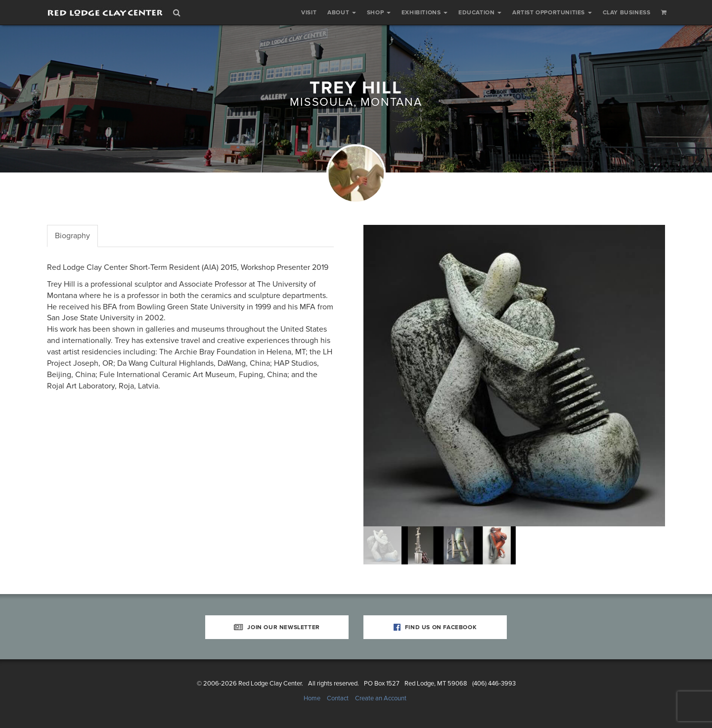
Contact (338, 698)
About (342, 12)
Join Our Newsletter (277, 627)
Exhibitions (424, 12)
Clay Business (627, 12)
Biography (72, 236)
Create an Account (381, 698)
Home (312, 698)
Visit (309, 12)
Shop (379, 12)
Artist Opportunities (552, 12)
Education (480, 12)
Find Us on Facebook (435, 627)
